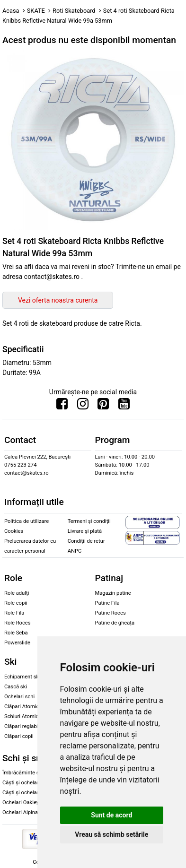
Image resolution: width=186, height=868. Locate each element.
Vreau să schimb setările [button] (111, 834)
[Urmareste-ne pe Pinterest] (103, 406)
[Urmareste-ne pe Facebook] (62, 406)
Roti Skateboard (74, 11)
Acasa (11, 11)
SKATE (36, 11)
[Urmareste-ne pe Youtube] (124, 406)
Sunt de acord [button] (111, 815)
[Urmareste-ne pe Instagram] (83, 406)
